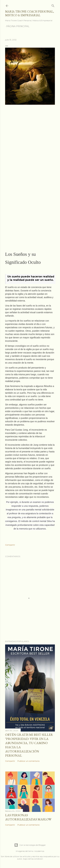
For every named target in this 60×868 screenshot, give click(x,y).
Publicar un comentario (28, 761)
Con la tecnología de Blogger (30, 845)
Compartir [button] (10, 545)
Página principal (18, 26)
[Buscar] (53, 5)
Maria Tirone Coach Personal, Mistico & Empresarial (30, 13)
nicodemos (39, 851)
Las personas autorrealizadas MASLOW (28, 817)
